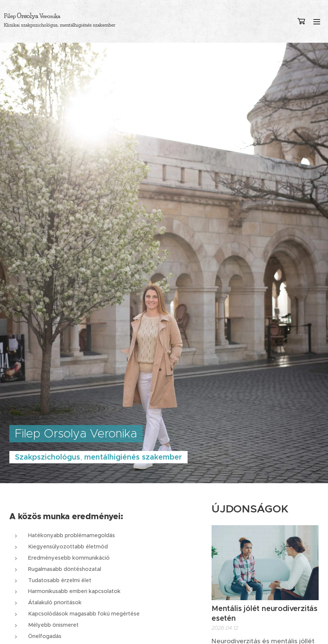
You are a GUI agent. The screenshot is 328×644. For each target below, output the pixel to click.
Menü (317, 22)
